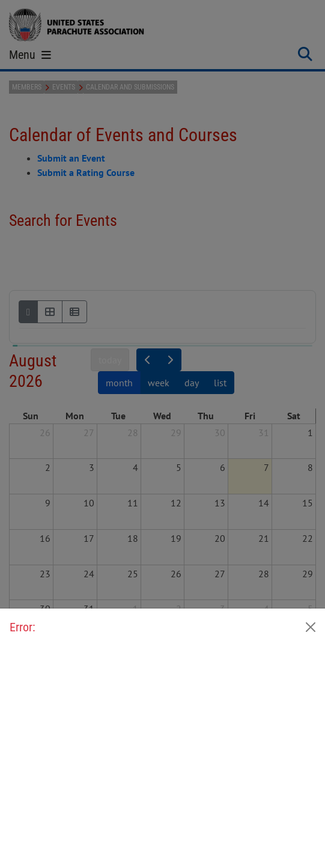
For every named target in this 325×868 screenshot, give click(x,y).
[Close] (311, 627)
